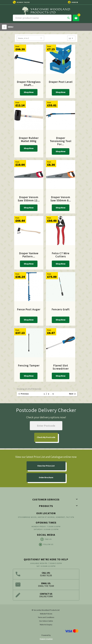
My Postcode (46, 437)
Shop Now (29, 92)
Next (73, 394)
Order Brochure (46, 477)
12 (71, 38)
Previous (23, 394)
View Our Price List (46, 466)
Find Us (46, 539)
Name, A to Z (30, 38)
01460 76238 (23, 2)
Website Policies (46, 614)
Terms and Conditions (46, 617)
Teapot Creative (46, 639)
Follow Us (46, 544)
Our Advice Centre (46, 621)
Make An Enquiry (46, 625)
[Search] (42, 18)
